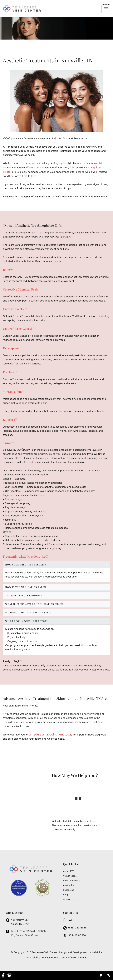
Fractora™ (10, 373)
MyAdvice (97, 952)
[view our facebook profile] (64, 920)
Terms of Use (68, 957)
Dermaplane (11, 349)
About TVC (69, 871)
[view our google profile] (70, 920)
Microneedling (13, 392)
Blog (65, 895)
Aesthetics (69, 885)
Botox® (8, 271)
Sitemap (83, 957)
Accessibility (33, 957)
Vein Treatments (72, 881)
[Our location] (109, 975)
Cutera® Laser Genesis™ (20, 330)
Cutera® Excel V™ (15, 310)
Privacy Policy (50, 957)
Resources (69, 890)
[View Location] (18, 922)
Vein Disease (70, 876)
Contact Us (69, 899)
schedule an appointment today (50, 735)
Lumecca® (10, 420)
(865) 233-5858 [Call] (77, 928)
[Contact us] (101, 975)
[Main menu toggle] (106, 9)
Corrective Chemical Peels (21, 290)
